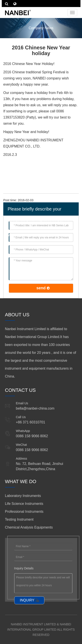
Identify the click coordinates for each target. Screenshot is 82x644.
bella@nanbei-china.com (35, 408)
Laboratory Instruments (23, 496)
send (41, 288)
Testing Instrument (19, 519)
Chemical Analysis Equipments (29, 527)
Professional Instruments (24, 512)
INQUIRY (27, 600)
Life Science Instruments (24, 504)
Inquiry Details (24, 568)
